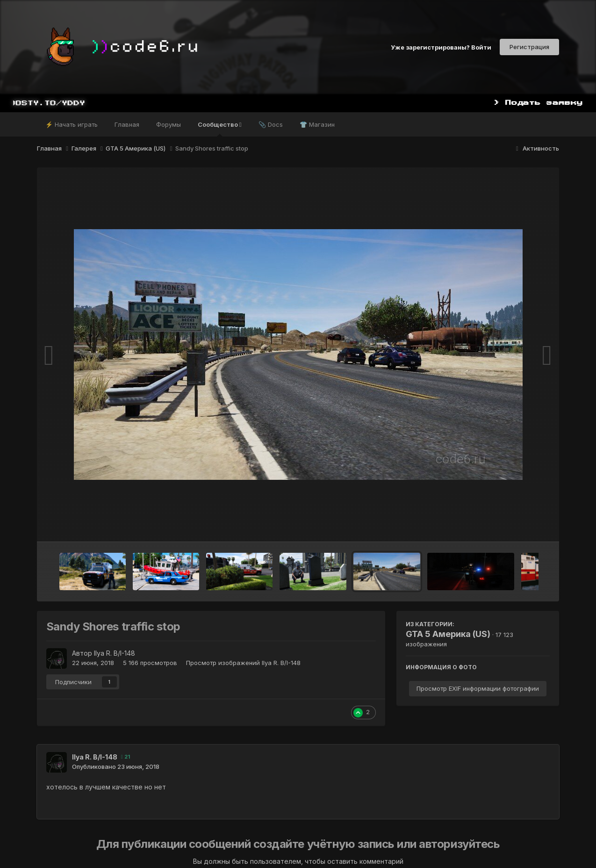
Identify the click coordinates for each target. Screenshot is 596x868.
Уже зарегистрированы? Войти (441, 47)
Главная (127, 124)
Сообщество (220, 129)
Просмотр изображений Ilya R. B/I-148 (243, 663)
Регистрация (529, 47)
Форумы (169, 124)
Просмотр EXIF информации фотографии (478, 688)
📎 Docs (271, 124)
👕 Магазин (317, 124)
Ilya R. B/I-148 (115, 653)
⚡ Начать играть (72, 124)
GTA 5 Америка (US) (448, 634)
